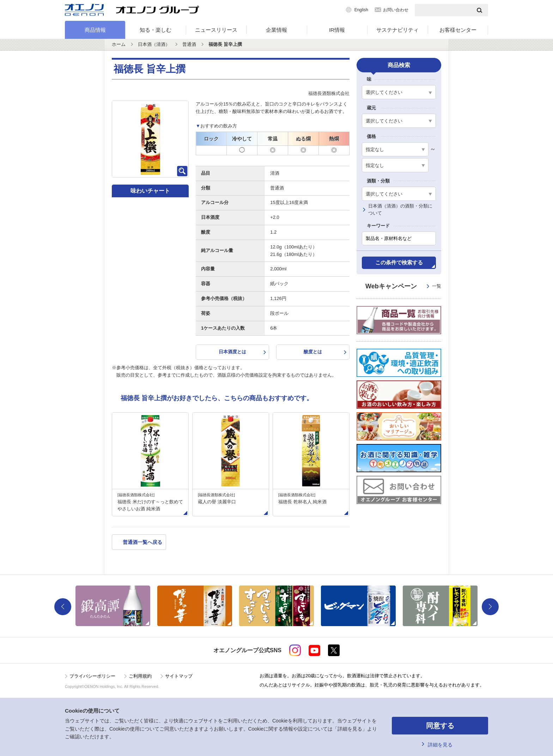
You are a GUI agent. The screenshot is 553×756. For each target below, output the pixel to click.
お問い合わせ (396, 10)
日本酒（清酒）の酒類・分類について (400, 210)
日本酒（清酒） (154, 44)
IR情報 (337, 30)
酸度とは (313, 352)
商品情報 (95, 30)
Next (490, 607)
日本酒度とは (232, 352)
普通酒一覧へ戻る (142, 542)
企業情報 (276, 30)
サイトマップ (179, 676)
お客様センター (458, 30)
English (361, 10)
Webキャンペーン (403, 286)
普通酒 (189, 44)
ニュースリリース (216, 30)
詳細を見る (440, 745)
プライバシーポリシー (92, 676)
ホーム (119, 44)
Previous (63, 607)
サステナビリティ (397, 30)
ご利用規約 (140, 676)
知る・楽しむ (156, 30)
